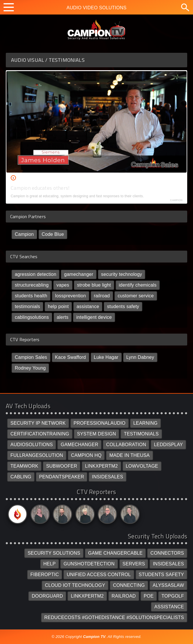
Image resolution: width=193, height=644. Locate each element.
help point (58, 306)
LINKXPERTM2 (101, 466)
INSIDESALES (108, 477)
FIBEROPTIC (45, 575)
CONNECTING (129, 585)
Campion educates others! (40, 188)
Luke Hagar (106, 357)
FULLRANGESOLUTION (37, 455)
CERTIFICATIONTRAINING (40, 434)
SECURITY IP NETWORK (38, 423)
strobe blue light (94, 285)
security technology (122, 274)
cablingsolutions (32, 317)
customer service (136, 296)
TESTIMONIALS (141, 434)
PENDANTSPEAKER (62, 477)
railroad (102, 296)
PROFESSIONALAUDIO (100, 423)
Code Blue (53, 234)
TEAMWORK (24, 466)
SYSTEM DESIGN (97, 434)
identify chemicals (138, 285)
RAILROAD (124, 596)
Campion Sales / (36, 178)
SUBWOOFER (62, 466)
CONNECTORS (167, 553)
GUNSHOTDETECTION (89, 564)
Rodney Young (30, 368)
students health (31, 296)
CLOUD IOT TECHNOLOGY (75, 585)
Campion (24, 234)
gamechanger (79, 274)
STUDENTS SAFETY (162, 575)
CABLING (21, 477)
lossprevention (71, 296)
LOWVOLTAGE (142, 466)
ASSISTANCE (169, 607)
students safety (123, 306)
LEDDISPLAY (168, 445)
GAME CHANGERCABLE (115, 553)
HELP (50, 564)
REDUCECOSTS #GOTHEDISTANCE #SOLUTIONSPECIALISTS (114, 617)
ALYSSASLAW (168, 585)
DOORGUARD (47, 596)
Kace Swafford (71, 357)
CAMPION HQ (86, 455)
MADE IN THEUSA (129, 455)
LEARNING (145, 423)
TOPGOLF (173, 596)
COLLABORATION (126, 445)
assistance (88, 306)
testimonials (27, 306)
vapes (63, 285)
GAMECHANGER (79, 445)
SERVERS (134, 564)
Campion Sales (31, 357)
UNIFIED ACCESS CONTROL (99, 575)
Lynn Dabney (140, 357)
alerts (63, 317)
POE (149, 596)
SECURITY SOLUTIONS (54, 553)
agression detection (35, 274)
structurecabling (32, 285)
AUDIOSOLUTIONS (32, 445)
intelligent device (94, 317)
